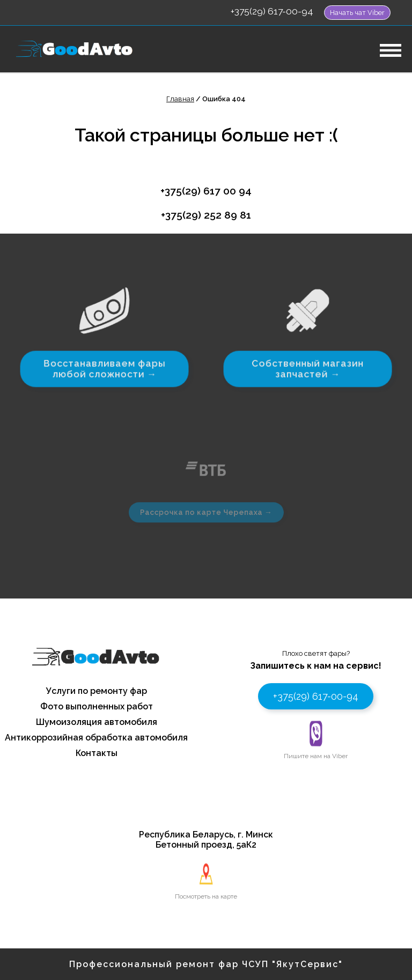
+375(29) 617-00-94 (272, 11)
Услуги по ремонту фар (97, 691)
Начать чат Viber (357, 13)
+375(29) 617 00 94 (206, 191)
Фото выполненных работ (97, 706)
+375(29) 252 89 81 (206, 215)
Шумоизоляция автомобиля (97, 722)
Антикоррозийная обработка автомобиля (96, 738)
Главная (180, 99)
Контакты (97, 753)
